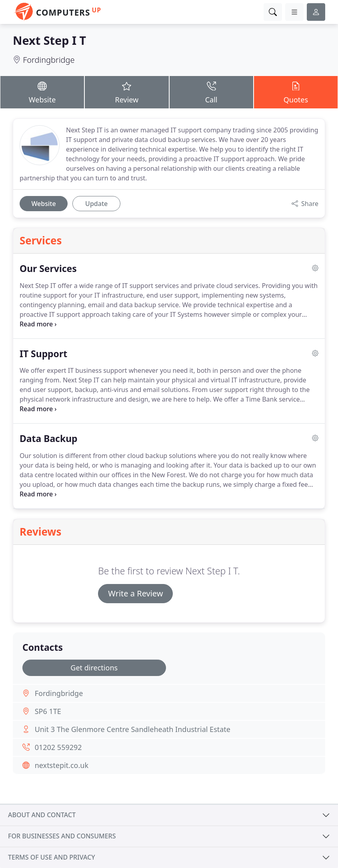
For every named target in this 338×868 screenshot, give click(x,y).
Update (96, 204)
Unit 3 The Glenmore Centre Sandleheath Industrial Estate (133, 729)
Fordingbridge (49, 60)
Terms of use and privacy (52, 857)
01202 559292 (58, 747)
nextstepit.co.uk (62, 765)
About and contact (42, 815)
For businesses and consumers (62, 836)
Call (211, 92)
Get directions (94, 668)
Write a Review (135, 593)
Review (127, 92)
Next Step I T (49, 40)
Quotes (296, 92)
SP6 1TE (48, 711)
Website (42, 92)
